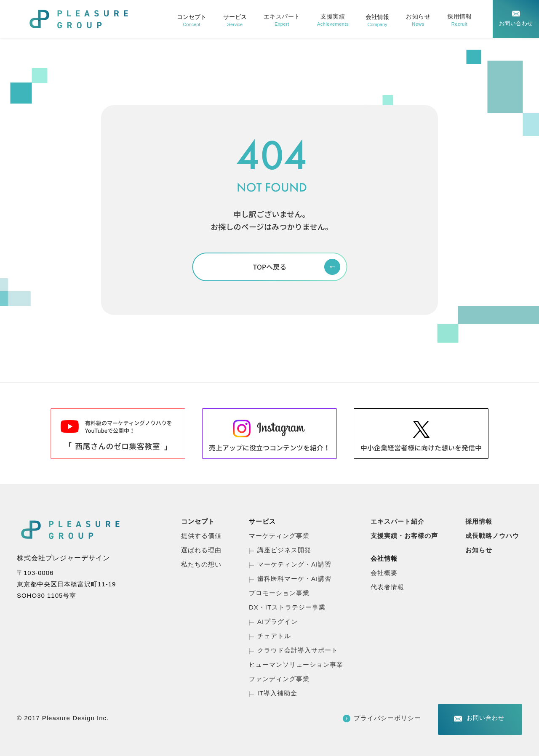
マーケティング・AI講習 (294, 564)
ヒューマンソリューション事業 (296, 664)
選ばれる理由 (201, 550)
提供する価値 (201, 536)
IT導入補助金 (277, 693)
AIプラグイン (278, 622)
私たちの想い (201, 564)
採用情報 (459, 20)
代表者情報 (387, 587)
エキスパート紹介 (398, 521)
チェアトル (274, 636)
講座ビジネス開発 (284, 550)
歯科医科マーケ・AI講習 (294, 579)
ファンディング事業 (279, 679)
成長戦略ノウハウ (492, 536)
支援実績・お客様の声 (404, 536)
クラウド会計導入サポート (298, 650)
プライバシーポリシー (387, 718)
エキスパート (282, 20)
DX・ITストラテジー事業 (287, 607)
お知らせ (418, 20)
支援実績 (333, 20)
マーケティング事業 (279, 536)
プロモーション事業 (279, 593)
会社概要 (384, 573)
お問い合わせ (516, 23)
